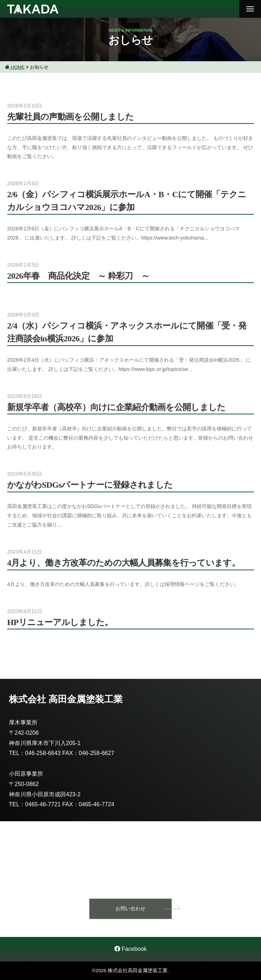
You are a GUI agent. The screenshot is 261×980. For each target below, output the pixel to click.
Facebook (131, 949)
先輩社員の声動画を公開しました (70, 117)
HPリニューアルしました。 (60, 622)
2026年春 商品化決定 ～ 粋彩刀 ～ (78, 276)
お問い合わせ (130, 908)
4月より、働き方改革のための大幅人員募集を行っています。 (124, 563)
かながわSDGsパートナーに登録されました (90, 485)
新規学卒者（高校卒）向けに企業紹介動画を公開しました (116, 407)
